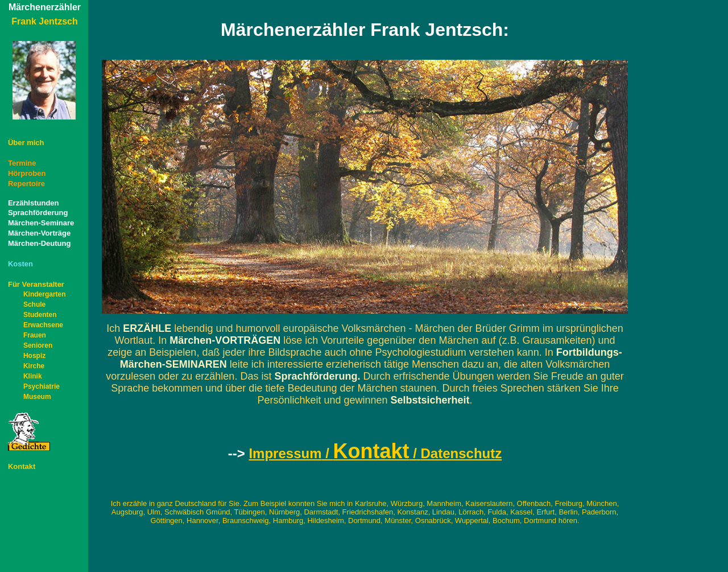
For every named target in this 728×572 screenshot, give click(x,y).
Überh (26, 143)
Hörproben (27, 173)
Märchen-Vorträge (39, 233)
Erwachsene (43, 325)
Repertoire (26, 184)
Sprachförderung (38, 213)
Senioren (38, 345)
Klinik (33, 376)
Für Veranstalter (36, 284)
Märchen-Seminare (41, 223)
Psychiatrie (42, 386)
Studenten (40, 315)
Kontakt (22, 466)
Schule (34, 304)
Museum (37, 397)
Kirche (34, 366)
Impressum (285, 453)
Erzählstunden (34, 203)
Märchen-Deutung (40, 243)
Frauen (35, 335)
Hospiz (34, 356)
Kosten (20, 264)
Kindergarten (45, 294)
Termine (22, 163)
